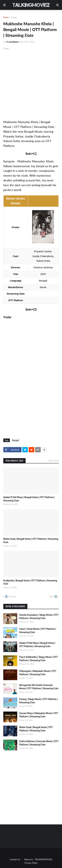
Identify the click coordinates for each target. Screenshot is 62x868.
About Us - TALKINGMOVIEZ (38, 859)
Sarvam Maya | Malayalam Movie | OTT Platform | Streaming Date (39, 715)
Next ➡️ (53, 596)
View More (54, 461)
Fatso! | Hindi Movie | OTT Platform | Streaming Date (38, 631)
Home (6, 17)
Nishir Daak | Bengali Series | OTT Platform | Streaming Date (31, 540)
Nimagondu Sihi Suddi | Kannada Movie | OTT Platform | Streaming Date (39, 687)
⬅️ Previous (11, 596)
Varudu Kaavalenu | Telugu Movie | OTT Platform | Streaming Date (39, 616)
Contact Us (15, 859)
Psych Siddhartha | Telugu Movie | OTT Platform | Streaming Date (39, 659)
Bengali (14, 17)
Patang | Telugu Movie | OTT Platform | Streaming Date (38, 701)
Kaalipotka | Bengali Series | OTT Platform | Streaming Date (30, 582)
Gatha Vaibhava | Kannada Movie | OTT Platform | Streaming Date (39, 743)
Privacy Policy (31, 863)
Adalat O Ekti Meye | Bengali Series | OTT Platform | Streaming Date (29, 499)
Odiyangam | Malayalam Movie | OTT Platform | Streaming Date (38, 673)
